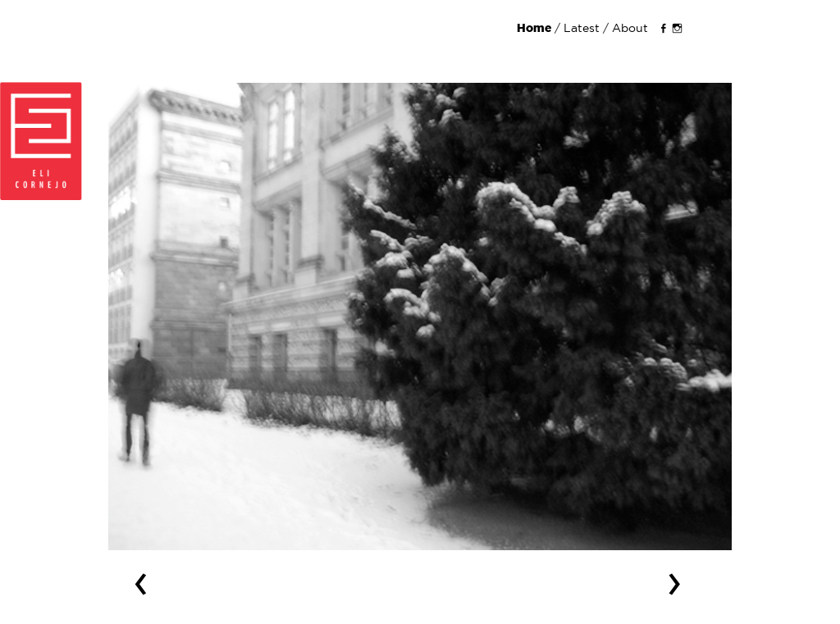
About (630, 28)
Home (536, 28)
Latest (582, 28)
